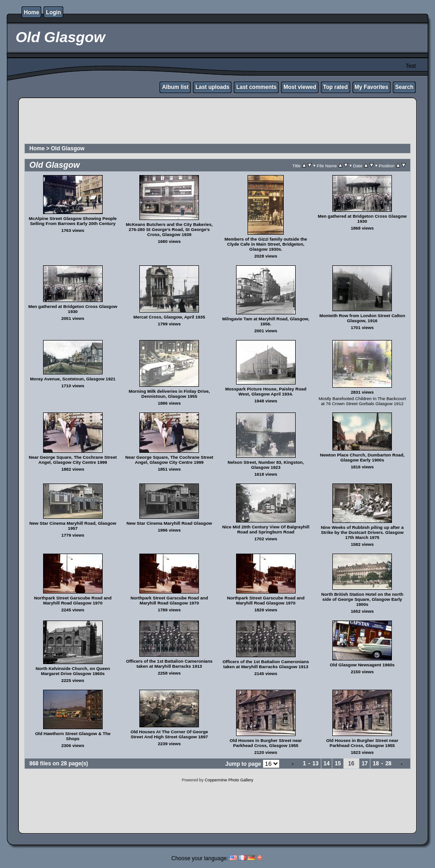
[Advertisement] (218, 122)
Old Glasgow (68, 148)
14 (327, 764)
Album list (175, 87)
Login (53, 12)
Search (404, 87)
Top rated (336, 87)
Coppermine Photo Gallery (229, 780)
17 (365, 764)
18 (376, 764)
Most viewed (300, 87)
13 (315, 764)
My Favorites (372, 87)
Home (31, 12)
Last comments (256, 87)
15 (338, 764)
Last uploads (212, 87)
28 (388, 764)
